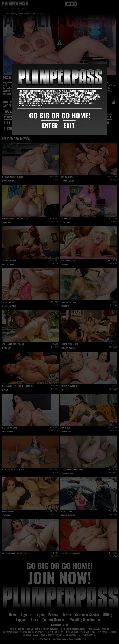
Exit (69, 125)
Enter (50, 125)
